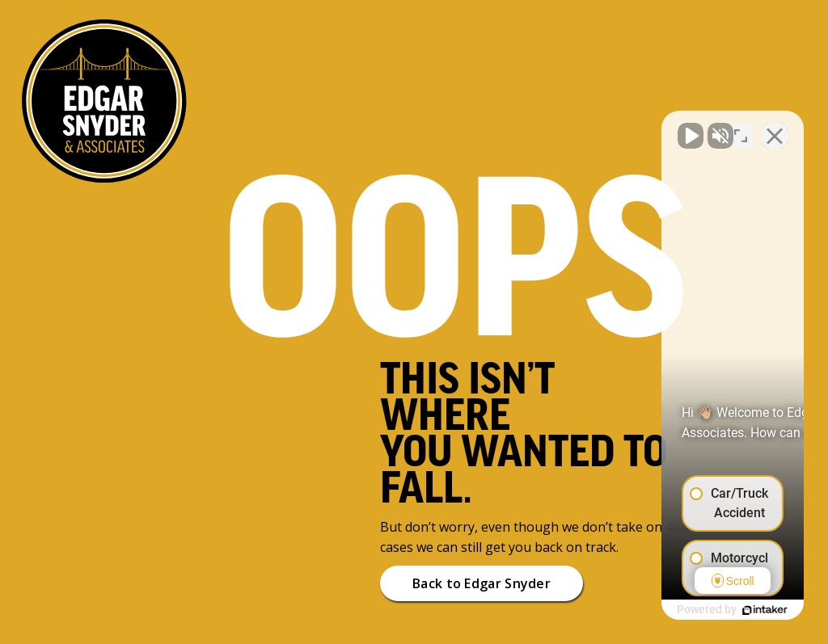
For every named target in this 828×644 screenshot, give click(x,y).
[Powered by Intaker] (691, 610)
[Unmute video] (542, 128)
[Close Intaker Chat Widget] (775, 128)
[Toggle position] (741, 128)
